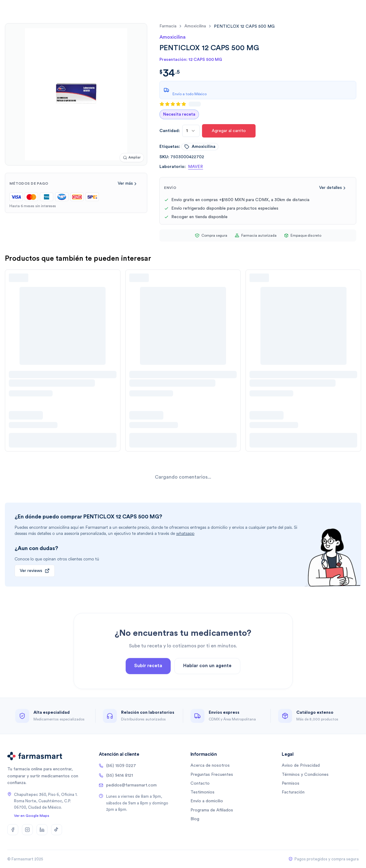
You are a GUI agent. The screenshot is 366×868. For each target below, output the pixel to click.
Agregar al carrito (229, 131)
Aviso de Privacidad (301, 765)
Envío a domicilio (207, 801)
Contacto (200, 783)
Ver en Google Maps (32, 816)
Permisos (291, 783)
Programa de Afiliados (212, 810)
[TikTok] (57, 830)
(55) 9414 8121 (116, 776)
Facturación (293, 792)
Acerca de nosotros (210, 765)
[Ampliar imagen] (132, 158)
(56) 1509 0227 (117, 766)
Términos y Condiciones (305, 775)
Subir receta (148, 680)
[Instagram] (27, 830)
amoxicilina (195, 26)
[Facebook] (13, 830)
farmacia (168, 26)
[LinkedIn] (42, 830)
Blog (195, 819)
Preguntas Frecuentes (212, 775)
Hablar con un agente (207, 680)
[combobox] (191, 131)
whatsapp (185, 533)
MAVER (195, 167)
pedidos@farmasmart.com (128, 785)
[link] (244, 26)
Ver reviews (35, 571)
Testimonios (202, 792)
